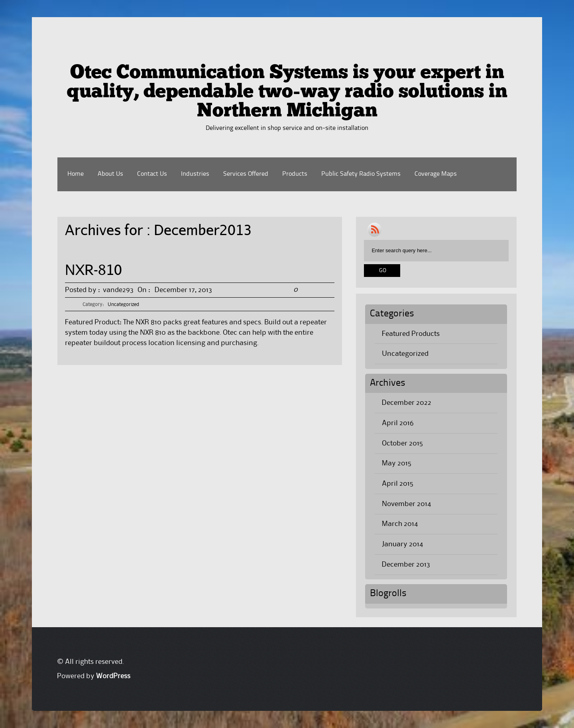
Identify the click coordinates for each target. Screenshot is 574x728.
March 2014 (400, 524)
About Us (110, 174)
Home (76, 174)
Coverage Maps (436, 174)
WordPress (113, 676)
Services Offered (246, 174)
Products (295, 174)
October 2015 (402, 443)
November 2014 (406, 504)
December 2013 (406, 565)
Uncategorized (123, 305)
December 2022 (407, 403)
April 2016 (398, 423)
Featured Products (411, 334)
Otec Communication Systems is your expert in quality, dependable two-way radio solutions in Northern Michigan (287, 92)
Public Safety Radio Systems (361, 174)
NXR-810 (93, 269)
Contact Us (152, 174)
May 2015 (397, 463)
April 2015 (398, 484)
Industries (195, 174)
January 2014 (402, 544)
